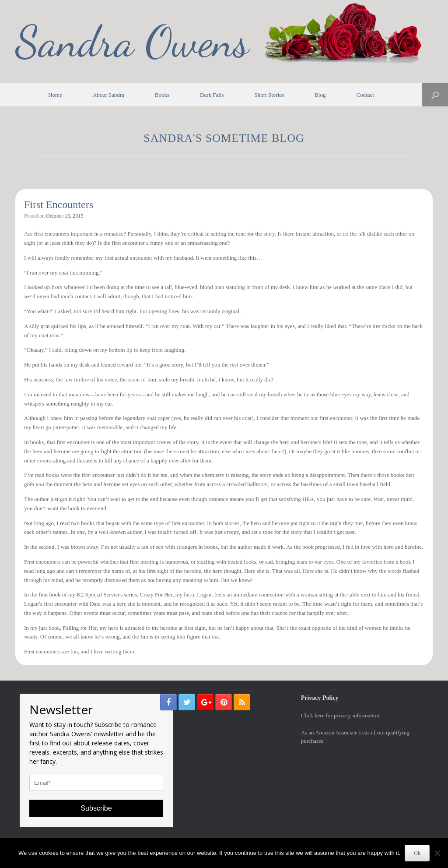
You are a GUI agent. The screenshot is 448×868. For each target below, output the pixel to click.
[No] (437, 853)
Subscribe (96, 808)
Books (162, 95)
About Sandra (108, 95)
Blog (320, 95)
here (319, 715)
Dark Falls (212, 95)
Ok (417, 853)
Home (55, 95)
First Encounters (59, 205)
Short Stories (269, 95)
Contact (365, 95)
